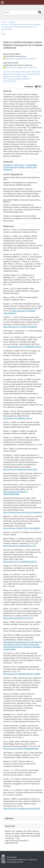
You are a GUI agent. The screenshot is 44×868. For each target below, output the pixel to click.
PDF (38, 86)
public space (19, 165)
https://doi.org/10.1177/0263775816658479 (20, 327)
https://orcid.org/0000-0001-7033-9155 (21, 68)
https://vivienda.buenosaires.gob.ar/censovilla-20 (23, 512)
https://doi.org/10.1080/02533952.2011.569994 (22, 674)
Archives (11, 22)
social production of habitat (14, 167)
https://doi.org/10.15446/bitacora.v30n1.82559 (22, 808)
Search (40, 12)
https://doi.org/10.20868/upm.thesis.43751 (20, 469)
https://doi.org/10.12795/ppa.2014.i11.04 (20, 546)
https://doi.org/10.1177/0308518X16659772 (20, 562)
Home (3, 22)
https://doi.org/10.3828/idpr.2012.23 (18, 418)
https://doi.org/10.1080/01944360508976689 (21, 749)
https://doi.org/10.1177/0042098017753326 (24, 347)
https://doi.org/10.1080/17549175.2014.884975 (22, 528)
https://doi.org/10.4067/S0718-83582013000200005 (15, 493)
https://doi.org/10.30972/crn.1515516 (18, 618)
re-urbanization (31, 165)
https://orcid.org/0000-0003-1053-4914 (21, 59)
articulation (8, 165)
